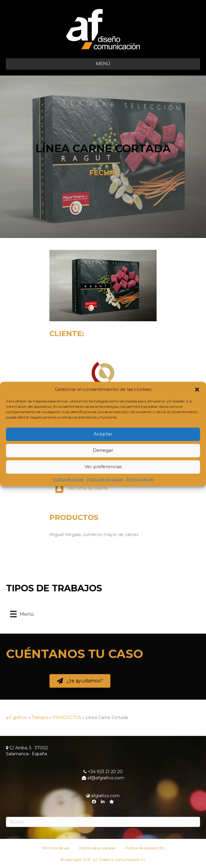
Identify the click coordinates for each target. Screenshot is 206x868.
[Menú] (22, 614)
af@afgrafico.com (103, 778)
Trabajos (40, 717)
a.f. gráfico (17, 717)
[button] (197, 389)
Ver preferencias (103, 467)
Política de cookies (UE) (145, 848)
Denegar (103, 451)
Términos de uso (140, 479)
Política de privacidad (105, 479)
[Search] (103, 822)
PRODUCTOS (74, 517)
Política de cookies (68, 479)
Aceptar (103, 434)
